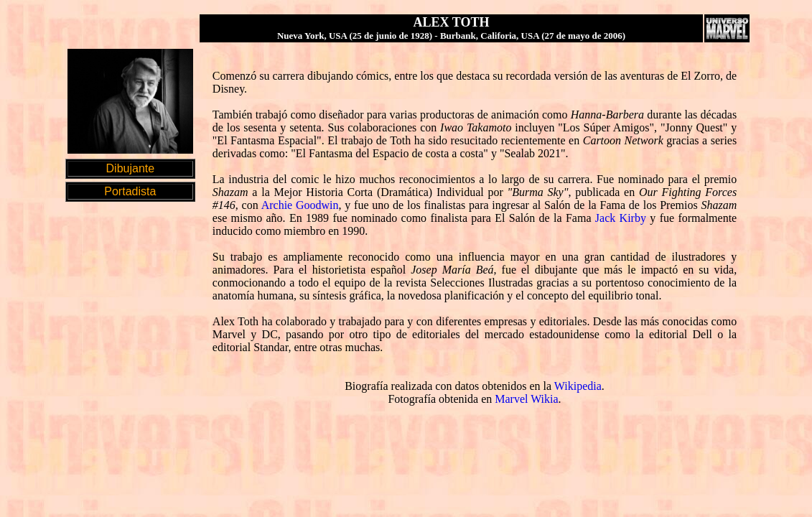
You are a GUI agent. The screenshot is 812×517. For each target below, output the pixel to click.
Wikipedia (578, 386)
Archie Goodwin (300, 205)
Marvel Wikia (526, 399)
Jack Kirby (621, 218)
